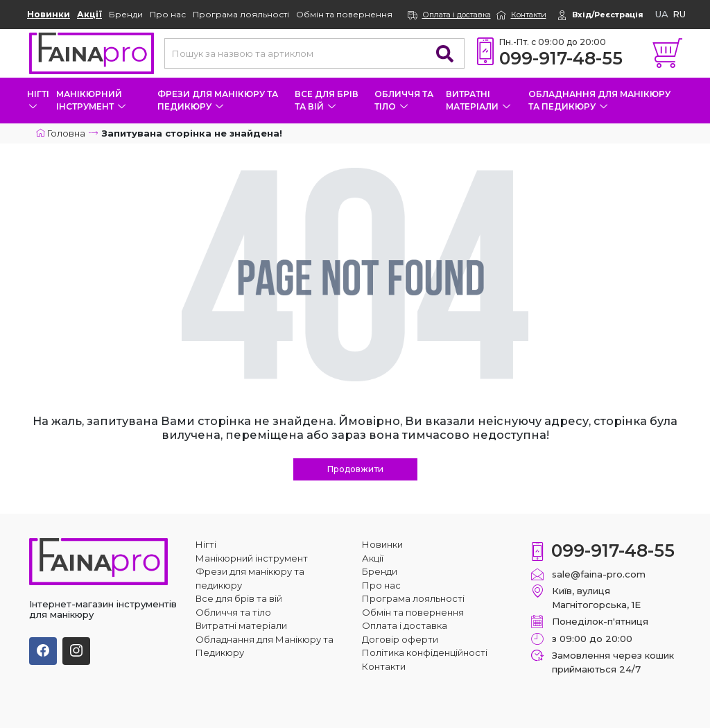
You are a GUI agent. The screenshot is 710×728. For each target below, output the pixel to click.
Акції (89, 14)
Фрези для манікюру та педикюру (218, 100)
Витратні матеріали (478, 100)
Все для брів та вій (327, 100)
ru (679, 14)
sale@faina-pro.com (599, 574)
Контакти (529, 15)
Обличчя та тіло (404, 100)
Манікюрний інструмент (91, 100)
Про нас (168, 14)
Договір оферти (400, 639)
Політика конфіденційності (425, 652)
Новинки (49, 14)
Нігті (38, 99)
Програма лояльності (241, 14)
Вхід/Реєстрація (608, 15)
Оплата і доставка (457, 15)
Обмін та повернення (344, 14)
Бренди (126, 14)
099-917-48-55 (561, 58)
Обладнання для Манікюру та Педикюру (599, 100)
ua (662, 14)
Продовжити (355, 469)
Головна (61, 133)
